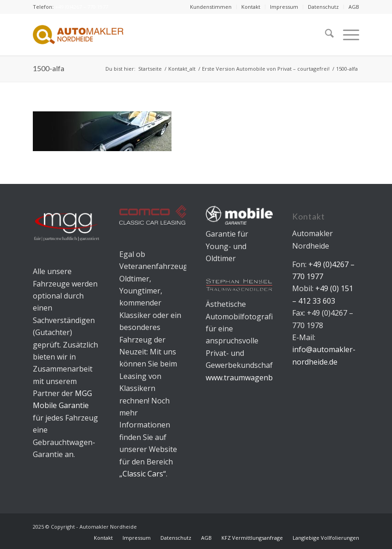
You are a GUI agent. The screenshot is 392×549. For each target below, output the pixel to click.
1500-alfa (49, 68)
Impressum (284, 7)
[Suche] (325, 35)
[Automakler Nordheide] (78, 35)
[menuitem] (211, 7)
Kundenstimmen (211, 7)
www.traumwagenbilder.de (252, 378)
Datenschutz (323, 7)
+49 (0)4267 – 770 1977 (82, 7)
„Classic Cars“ (143, 474)
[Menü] (346, 35)
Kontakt (251, 7)
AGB (354, 7)
